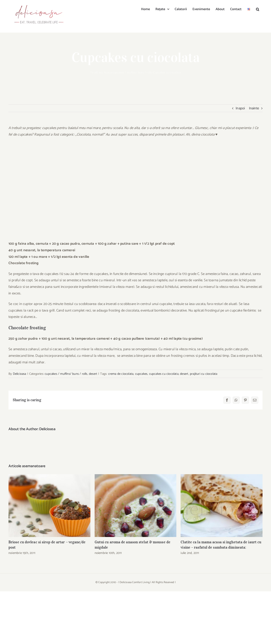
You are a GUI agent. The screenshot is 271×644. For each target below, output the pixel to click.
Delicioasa (20, 374)
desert (93, 374)
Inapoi (240, 108)
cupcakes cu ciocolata (164, 374)
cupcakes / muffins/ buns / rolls (132, 73)
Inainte (254, 108)
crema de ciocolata (121, 374)
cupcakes (141, 374)
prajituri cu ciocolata (204, 374)
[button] (258, 9)
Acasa (108, 73)
